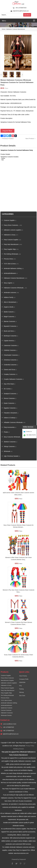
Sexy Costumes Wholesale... (13, 437)
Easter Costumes (10, 403)
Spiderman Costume (7, 708)
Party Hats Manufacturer (13, 244)
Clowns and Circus (10, 370)
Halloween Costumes (7, 713)
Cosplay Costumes (11, 374)
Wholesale (8, 451)
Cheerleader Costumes (12, 355)
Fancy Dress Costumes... (13, 225)
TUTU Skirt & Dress (11, 264)
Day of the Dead (10, 384)
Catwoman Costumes (11, 346)
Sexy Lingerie (9, 283)
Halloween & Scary (11, 235)
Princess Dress (10, 259)
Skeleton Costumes (11, 442)
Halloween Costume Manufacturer (16, 29)
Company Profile (24, 679)
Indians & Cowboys (11, 418)
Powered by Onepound (19, 859)
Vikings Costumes (10, 447)
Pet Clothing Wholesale (12, 254)
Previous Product (8, 138)
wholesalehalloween (11, 273)
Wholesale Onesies (6, 715)
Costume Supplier (10, 220)
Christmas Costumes (11, 360)
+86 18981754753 (31, 435)
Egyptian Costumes (11, 408)
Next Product (30, 138)
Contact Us (29, 432)
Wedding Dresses (18, 749)
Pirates (7, 432)
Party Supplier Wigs (11, 249)
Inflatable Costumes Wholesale (15, 422)
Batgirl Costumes (10, 317)
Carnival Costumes (6, 710)
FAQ (20, 686)
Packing (21, 689)
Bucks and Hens (10, 331)
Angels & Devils (9, 307)
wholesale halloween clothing (14, 268)
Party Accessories (10, 427)
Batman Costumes (10, 321)
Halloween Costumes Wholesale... (15, 288)
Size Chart (22, 696)
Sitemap (22, 692)
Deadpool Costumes (11, 394)
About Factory (23, 676)
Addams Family (10, 297)
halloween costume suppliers (13, 230)
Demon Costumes (10, 398)
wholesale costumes (11, 293)
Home (4, 29)
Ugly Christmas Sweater (12, 456)
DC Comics (8, 389)
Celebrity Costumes (11, 350)
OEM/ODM (22, 682)
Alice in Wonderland (11, 302)
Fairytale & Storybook (11, 413)
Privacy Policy (30, 746)
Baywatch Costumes (11, 326)
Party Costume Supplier (12, 240)
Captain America (10, 341)
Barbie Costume (10, 312)
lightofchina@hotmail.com (21, 11)
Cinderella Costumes (11, 365)
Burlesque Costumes (11, 336)
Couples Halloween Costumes (14, 379)
